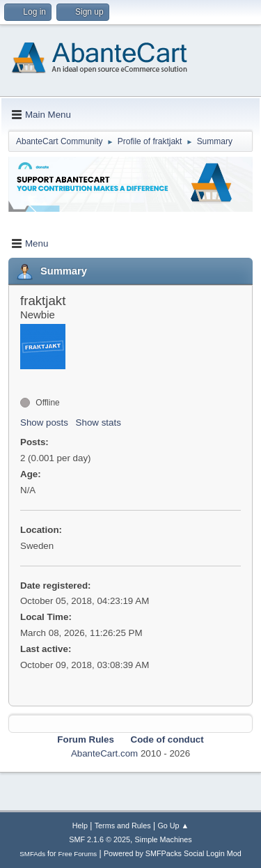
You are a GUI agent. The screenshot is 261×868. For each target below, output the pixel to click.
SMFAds (32, 854)
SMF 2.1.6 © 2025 (100, 839)
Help (80, 826)
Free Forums (78, 854)
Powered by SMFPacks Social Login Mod (173, 853)
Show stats (98, 423)
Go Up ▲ (173, 826)
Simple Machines (164, 839)
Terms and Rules (123, 826)
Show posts (44, 423)
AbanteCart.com (104, 753)
